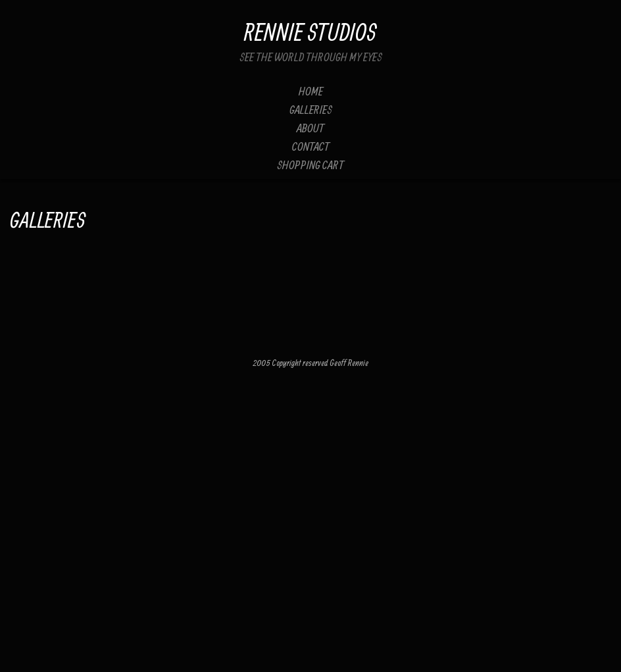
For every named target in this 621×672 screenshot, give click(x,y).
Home (311, 91)
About (310, 128)
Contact (311, 146)
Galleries (311, 110)
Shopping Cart (310, 165)
